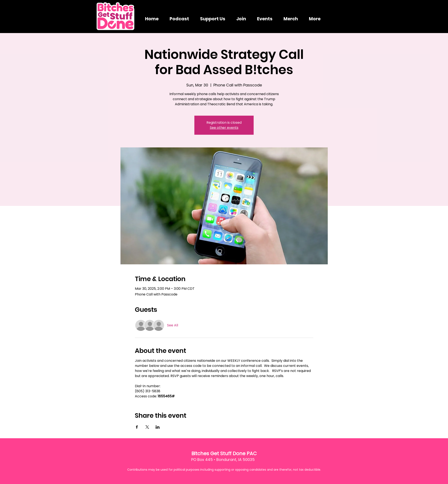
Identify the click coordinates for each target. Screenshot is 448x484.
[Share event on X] (147, 427)
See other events (224, 128)
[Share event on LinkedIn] (158, 427)
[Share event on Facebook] (137, 427)
